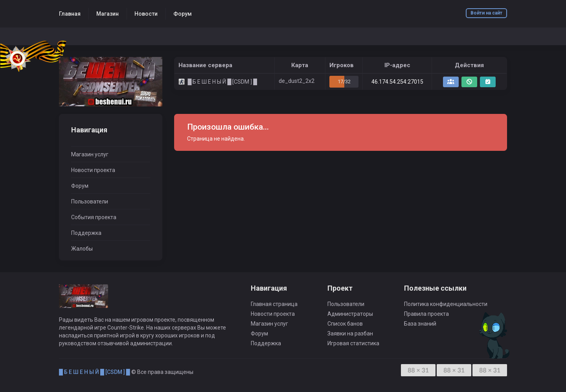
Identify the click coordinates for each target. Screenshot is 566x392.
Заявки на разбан (350, 333)
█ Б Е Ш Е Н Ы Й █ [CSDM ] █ (95, 372)
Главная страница (274, 304)
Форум (183, 14)
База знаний (420, 324)
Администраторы (350, 314)
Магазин (108, 14)
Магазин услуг (90, 154)
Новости (146, 14)
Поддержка (86, 233)
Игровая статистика (353, 343)
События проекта (94, 217)
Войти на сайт (486, 13)
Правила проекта (426, 314)
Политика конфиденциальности (446, 304)
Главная (70, 14)
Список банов (345, 324)
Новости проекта (93, 170)
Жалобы (82, 249)
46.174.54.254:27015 (397, 82)
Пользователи (90, 201)
